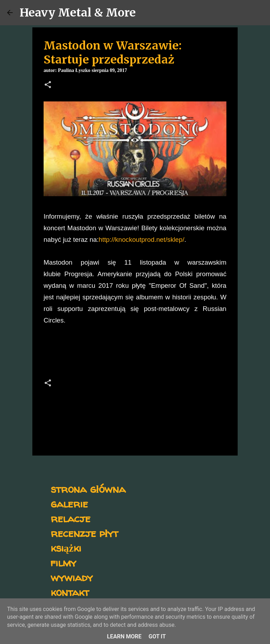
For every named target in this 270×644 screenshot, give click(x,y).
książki (66, 548)
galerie (69, 503)
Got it (157, 636)
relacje (70, 518)
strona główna (88, 489)
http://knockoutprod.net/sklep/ (142, 240)
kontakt (70, 592)
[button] (48, 85)
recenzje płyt (84, 533)
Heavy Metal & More (78, 13)
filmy (63, 562)
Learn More (124, 636)
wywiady (72, 577)
